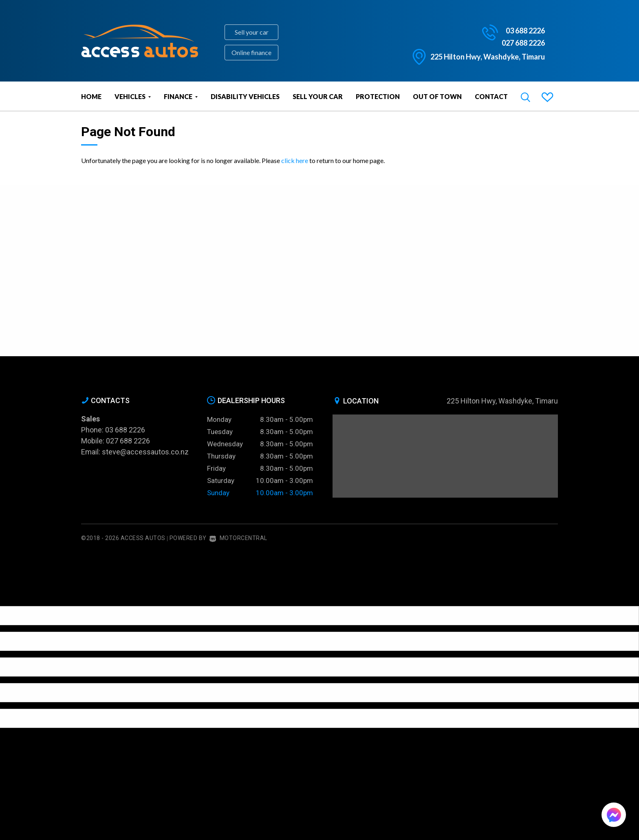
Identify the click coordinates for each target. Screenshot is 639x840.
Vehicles (133, 96)
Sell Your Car (318, 96)
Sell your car (252, 32)
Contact (491, 96)
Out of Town (437, 96)
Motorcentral (238, 538)
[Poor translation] (20, 599)
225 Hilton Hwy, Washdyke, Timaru (488, 57)
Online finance (251, 52)
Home (91, 96)
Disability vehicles (245, 96)
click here (295, 160)
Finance (181, 96)
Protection (378, 96)
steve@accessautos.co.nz (145, 452)
